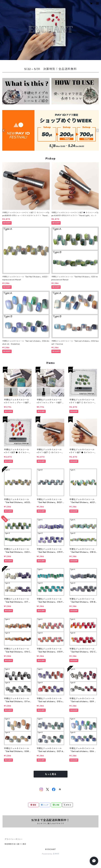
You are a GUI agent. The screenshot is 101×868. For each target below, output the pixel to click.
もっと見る (51, 774)
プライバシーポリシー (14, 839)
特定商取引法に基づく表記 (15, 844)
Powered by (51, 854)
